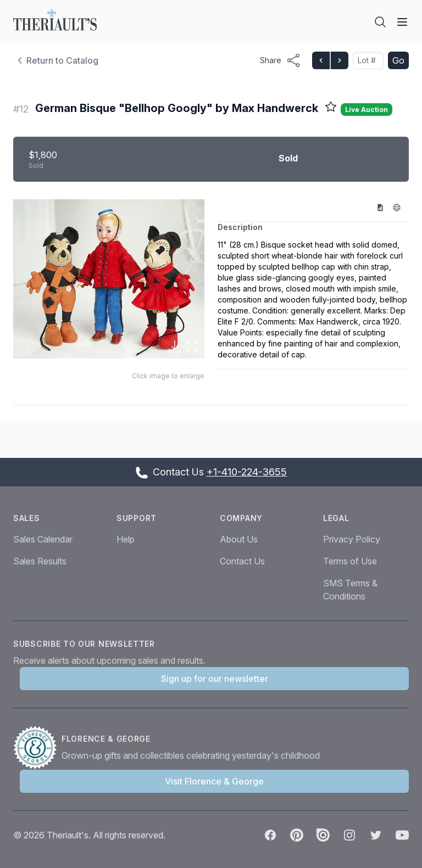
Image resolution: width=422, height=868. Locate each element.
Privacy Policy (352, 539)
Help (126, 539)
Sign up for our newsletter (215, 679)
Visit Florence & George (214, 781)
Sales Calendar (43, 539)
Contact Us (242, 561)
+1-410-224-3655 (247, 472)
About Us (239, 539)
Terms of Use (350, 561)
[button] (109, 279)
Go (398, 60)
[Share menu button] (281, 60)
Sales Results (40, 561)
